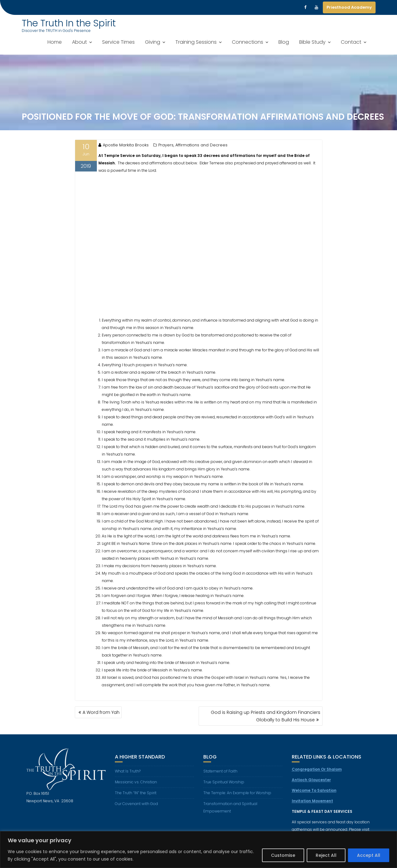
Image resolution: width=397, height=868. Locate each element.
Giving (153, 42)
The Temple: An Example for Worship (237, 797)
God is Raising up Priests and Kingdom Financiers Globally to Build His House (266, 716)
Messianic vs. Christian (136, 786)
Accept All (369, 855)
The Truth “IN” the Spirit (136, 797)
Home (55, 42)
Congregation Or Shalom (317, 773)
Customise (283, 855)
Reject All (326, 855)
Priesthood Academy (349, 7)
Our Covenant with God (136, 808)
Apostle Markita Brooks (124, 145)
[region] (198, 850)
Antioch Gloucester (311, 784)
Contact (351, 42)
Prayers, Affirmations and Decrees (193, 145)
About (79, 42)
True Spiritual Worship (224, 786)
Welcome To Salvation (314, 794)
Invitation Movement (312, 805)
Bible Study (312, 42)
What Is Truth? (128, 775)
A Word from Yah (101, 712)
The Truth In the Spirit (69, 23)
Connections (248, 42)
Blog (284, 42)
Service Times (118, 42)
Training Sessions (196, 42)
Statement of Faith (220, 775)
